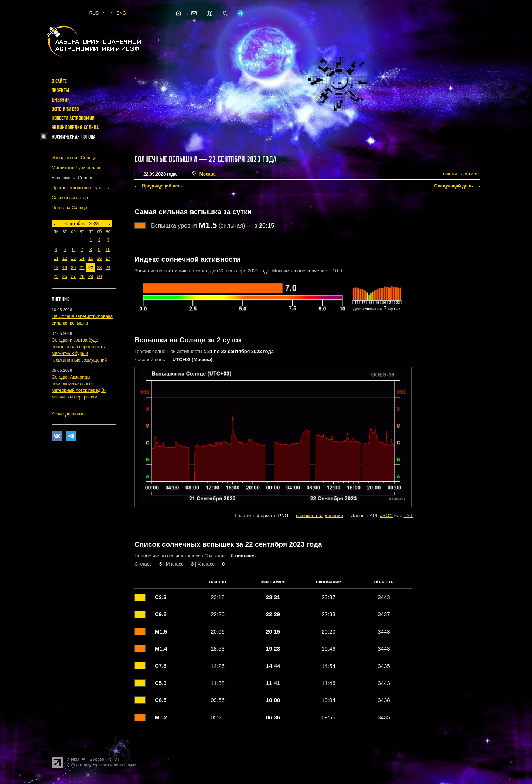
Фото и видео (65, 109)
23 (99, 268)
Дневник (61, 100)
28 (82, 276)
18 (56, 268)
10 (108, 250)
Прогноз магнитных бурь (77, 188)
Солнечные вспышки (166, 159)
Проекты (60, 91)
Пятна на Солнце (69, 208)
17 (108, 258)
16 (99, 258)
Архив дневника (68, 414)
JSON (386, 515)
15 (91, 258)
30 (99, 276)
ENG (121, 13)
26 (64, 276)
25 (56, 276)
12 (64, 258)
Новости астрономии (73, 118)
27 (73, 276)
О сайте (59, 81)
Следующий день (453, 186)
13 (73, 258)
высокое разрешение (320, 515)
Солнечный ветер (70, 198)
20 (73, 268)
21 (82, 268)
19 (64, 268)
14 (82, 258)
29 (91, 276)
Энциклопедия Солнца (75, 128)
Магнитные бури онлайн (77, 168)
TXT (408, 515)
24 (108, 268)
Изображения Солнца (74, 158)
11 (56, 258)
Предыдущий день (163, 186)
